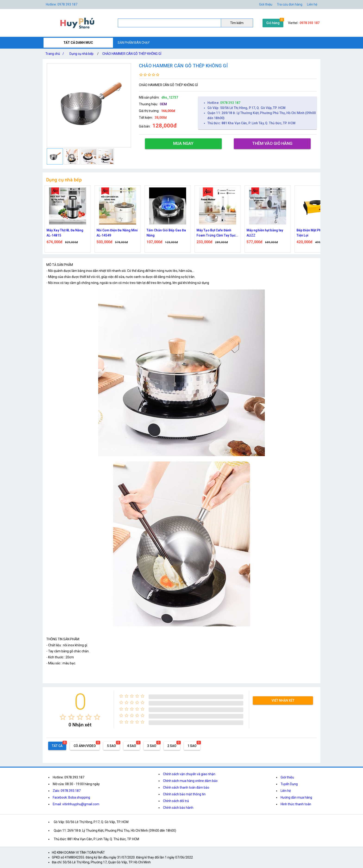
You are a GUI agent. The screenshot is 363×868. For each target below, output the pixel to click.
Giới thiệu (287, 777)
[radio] (63, 717)
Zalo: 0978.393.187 (67, 791)
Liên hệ (312, 4)
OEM (163, 104)
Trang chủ (56, 54)
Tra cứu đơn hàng (290, 4)
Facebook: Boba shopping (71, 797)
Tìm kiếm (237, 23)
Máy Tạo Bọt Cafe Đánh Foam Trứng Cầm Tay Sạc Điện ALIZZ (216, 233)
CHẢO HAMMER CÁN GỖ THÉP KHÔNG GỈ (132, 54)
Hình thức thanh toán (296, 804)
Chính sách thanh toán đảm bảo (186, 787)
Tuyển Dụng (289, 784)
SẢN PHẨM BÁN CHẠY (134, 43)
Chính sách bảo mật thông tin (184, 794)
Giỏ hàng (273, 23)
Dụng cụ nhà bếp (81, 54)
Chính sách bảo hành (178, 808)
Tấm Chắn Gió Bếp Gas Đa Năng (166, 233)
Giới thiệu (266, 4)
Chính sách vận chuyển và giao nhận (189, 774)
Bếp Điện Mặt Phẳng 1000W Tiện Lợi (317, 233)
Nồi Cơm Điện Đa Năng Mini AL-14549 (117, 233)
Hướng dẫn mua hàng (296, 797)
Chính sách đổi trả (176, 801)
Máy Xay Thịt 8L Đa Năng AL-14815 (65, 233)
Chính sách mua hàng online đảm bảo (190, 781)
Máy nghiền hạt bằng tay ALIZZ (265, 233)
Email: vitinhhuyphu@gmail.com (76, 804)
